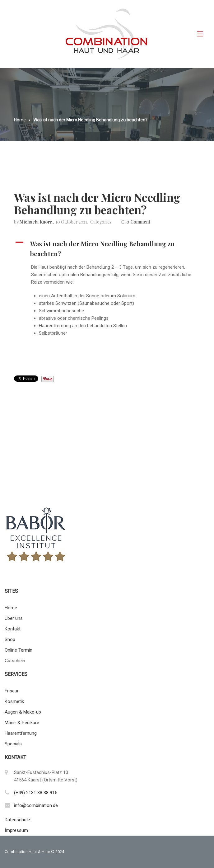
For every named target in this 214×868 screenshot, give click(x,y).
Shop (10, 639)
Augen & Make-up (23, 712)
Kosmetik (14, 701)
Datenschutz (18, 820)
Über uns (14, 618)
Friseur (12, 691)
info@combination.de (36, 805)
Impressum (16, 830)
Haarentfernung (21, 733)
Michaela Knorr (36, 222)
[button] (107, 249)
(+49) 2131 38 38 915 (36, 793)
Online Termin (19, 650)
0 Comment (138, 222)
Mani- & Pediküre (22, 723)
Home (11, 608)
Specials (13, 744)
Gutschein (15, 661)
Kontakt (13, 629)
